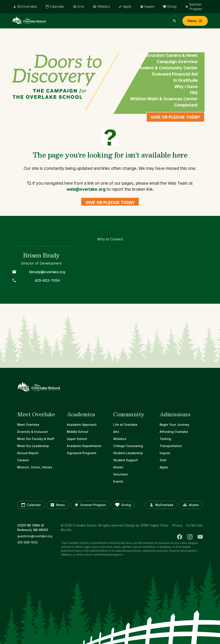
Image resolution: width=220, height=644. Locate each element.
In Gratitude (186, 80)
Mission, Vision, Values (35, 467)
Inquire (165, 453)
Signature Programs (82, 453)
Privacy (177, 525)
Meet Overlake (28, 425)
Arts (116, 432)
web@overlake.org (86, 189)
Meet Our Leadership (33, 446)
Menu (195, 21)
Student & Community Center (167, 68)
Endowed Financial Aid (175, 74)
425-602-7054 (47, 280)
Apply (164, 467)
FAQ (194, 93)
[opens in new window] (37, 536)
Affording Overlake (174, 432)
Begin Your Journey (174, 425)
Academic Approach (82, 425)
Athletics (120, 439)
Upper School (77, 439)
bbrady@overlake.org (47, 272)
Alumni (118, 467)
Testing (165, 439)
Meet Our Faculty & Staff (36, 439)
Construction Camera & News (167, 55)
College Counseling (128, 446)
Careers (23, 460)
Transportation (171, 446)
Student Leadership (128, 453)
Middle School (78, 432)
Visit (163, 460)
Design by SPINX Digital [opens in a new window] (142, 525)
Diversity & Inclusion (33, 432)
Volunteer (121, 474)
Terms (164, 525)
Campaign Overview (177, 62)
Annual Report (28, 453)
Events (118, 481)
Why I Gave (186, 87)
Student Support (125, 460)
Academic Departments (84, 446)
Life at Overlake (125, 425)
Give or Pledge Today (175, 117)
